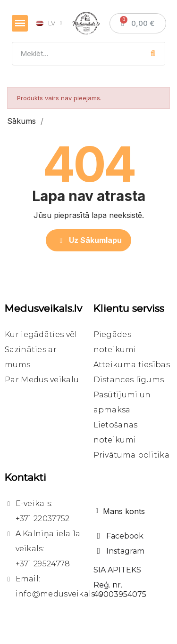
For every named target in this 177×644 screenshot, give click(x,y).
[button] (89, 240)
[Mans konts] (120, 511)
